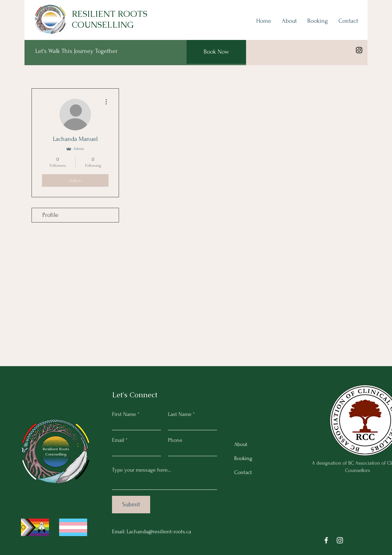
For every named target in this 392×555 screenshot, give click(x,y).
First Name (124, 414)
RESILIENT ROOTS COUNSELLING (110, 19)
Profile (50, 215)
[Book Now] (216, 52)
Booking (243, 458)
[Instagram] (359, 50)
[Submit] (131, 505)
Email (118, 440)
